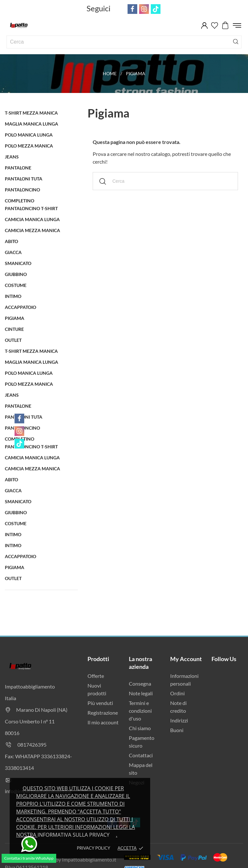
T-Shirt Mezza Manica (31, 113)
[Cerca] (236, 41)
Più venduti (100, 703)
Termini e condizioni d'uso (140, 711)
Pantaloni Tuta (24, 179)
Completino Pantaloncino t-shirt (31, 204)
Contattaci (141, 755)
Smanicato (18, 263)
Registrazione (103, 713)
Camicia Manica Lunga (32, 219)
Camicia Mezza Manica (32, 230)
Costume (16, 285)
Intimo (13, 296)
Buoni (177, 730)
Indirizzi (179, 720)
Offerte (96, 676)
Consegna (140, 684)
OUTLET (13, 340)
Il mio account (103, 722)
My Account (186, 659)
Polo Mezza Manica (29, 146)
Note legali (141, 693)
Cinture (14, 329)
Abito (11, 241)
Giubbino (16, 274)
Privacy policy (93, 848)
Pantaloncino (22, 190)
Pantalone (18, 168)
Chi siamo (140, 728)
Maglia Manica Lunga (31, 124)
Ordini (177, 693)
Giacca (13, 252)
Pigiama (15, 318)
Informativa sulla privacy (73, 835)
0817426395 (32, 745)
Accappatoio (21, 307)
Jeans (12, 157)
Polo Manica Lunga (29, 135)
